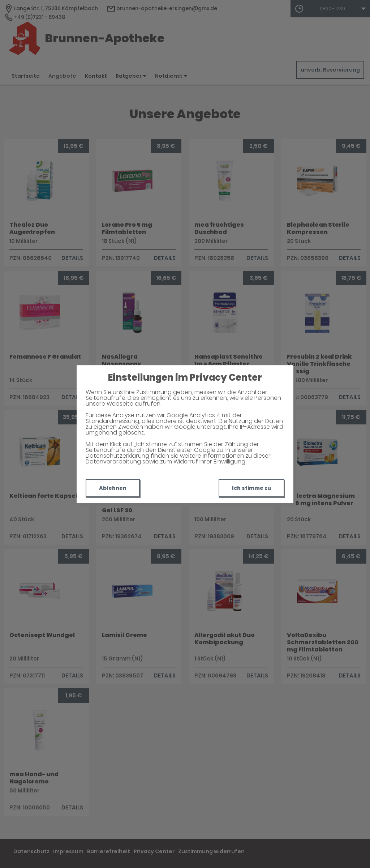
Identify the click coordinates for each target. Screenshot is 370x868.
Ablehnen (113, 488)
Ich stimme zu (251, 488)
